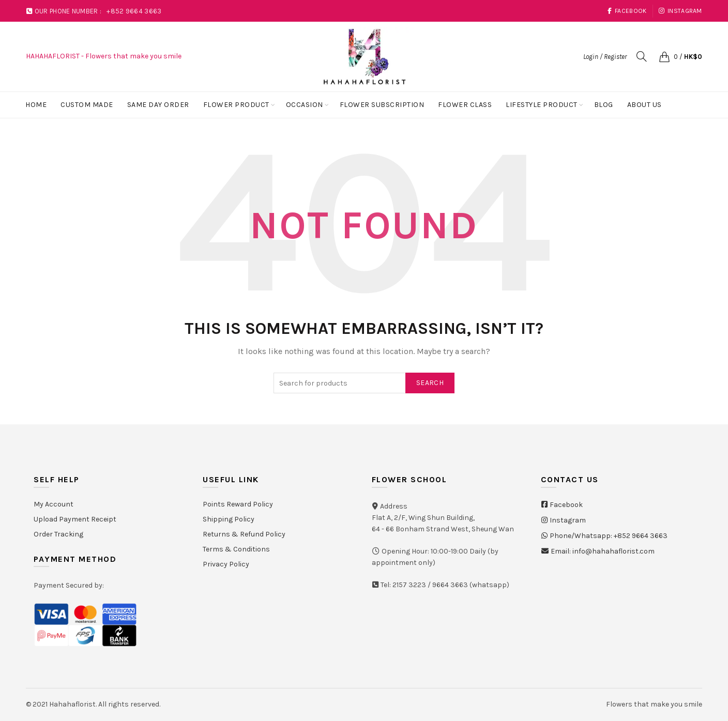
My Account (54, 504)
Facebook (627, 11)
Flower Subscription (382, 105)
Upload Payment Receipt (75, 519)
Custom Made (87, 105)
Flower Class (465, 105)
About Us (644, 105)
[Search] (642, 56)
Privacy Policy (226, 564)
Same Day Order (158, 105)
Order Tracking (58, 534)
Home (36, 105)
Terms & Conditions (236, 549)
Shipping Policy (229, 519)
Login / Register (605, 57)
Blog (604, 105)
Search (430, 383)
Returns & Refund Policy (244, 534)
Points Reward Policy (238, 504)
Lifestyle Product (542, 105)
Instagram (680, 11)
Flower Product (236, 105)
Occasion (305, 105)
